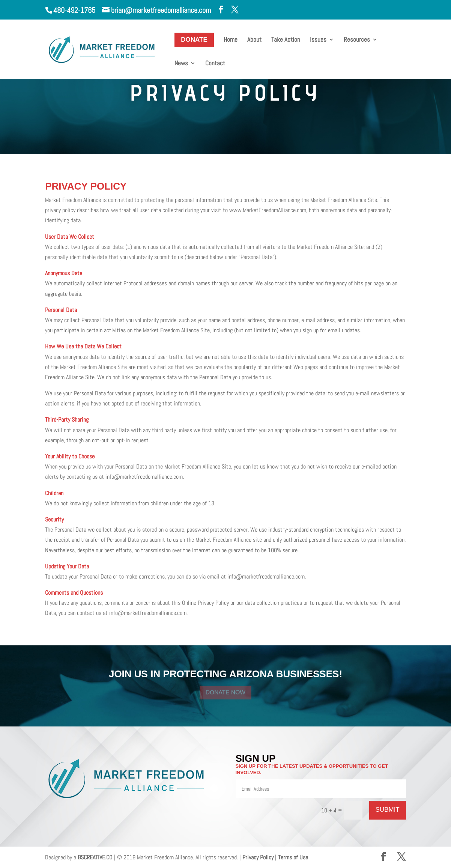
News (181, 64)
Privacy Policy (258, 857)
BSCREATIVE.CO (95, 857)
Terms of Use (293, 857)
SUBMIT (388, 810)
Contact (215, 64)
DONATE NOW (225, 692)
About (254, 40)
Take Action (286, 40)
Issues (318, 40)
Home (231, 40)
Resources (357, 40)
